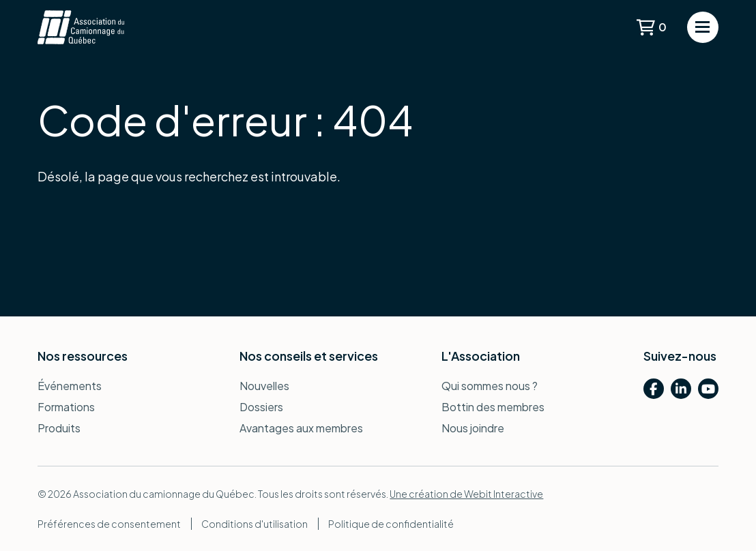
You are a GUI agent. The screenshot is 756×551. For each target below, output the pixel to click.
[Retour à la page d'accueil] (81, 27)
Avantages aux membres (301, 428)
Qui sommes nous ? (490, 386)
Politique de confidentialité (391, 524)
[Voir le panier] (652, 27)
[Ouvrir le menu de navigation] (703, 27)
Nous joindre (473, 428)
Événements (70, 386)
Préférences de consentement (109, 524)
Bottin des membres (493, 407)
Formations (66, 407)
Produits (59, 428)
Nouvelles (264, 386)
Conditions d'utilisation (255, 524)
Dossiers (261, 407)
